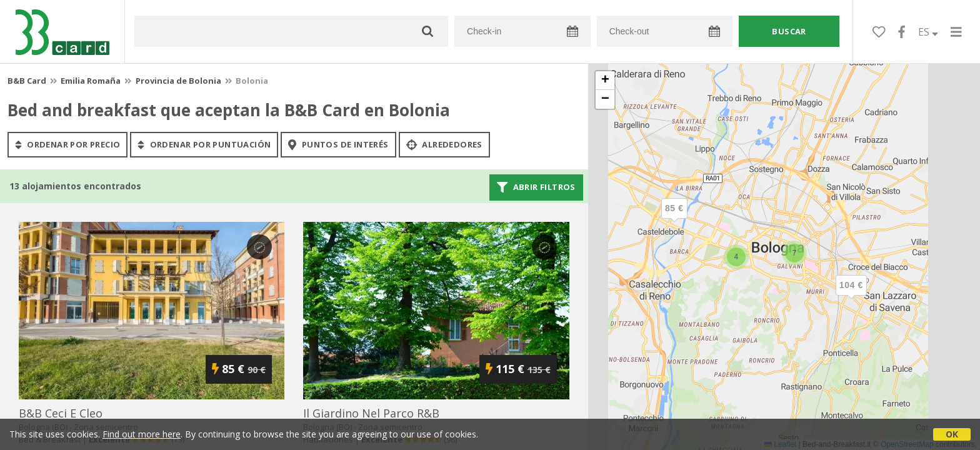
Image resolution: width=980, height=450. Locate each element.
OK (952, 434)
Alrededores (444, 144)
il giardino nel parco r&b (371, 413)
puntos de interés (338, 144)
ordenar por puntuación (204, 144)
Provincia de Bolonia (178, 81)
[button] (851, 296)
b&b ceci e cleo (61, 413)
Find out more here (142, 434)
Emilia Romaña (91, 81)
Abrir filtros (536, 187)
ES (928, 32)
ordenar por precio (67, 144)
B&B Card (27, 81)
